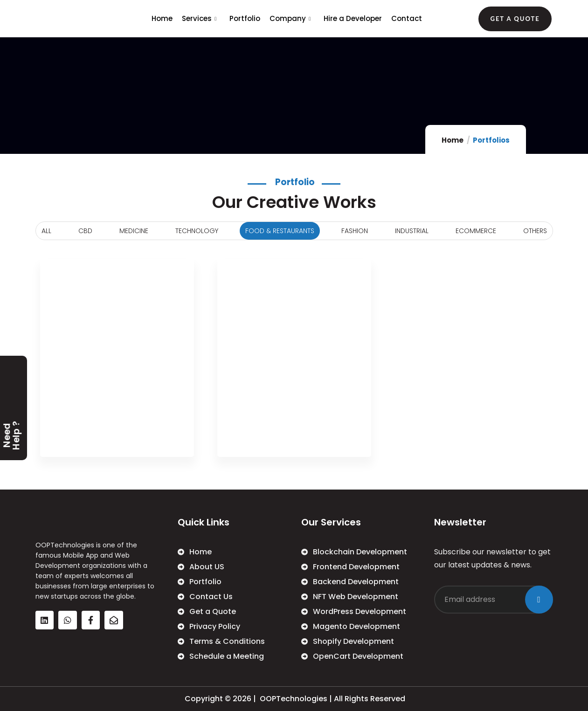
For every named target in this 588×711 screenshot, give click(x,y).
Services (200, 18)
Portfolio (245, 18)
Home (162, 18)
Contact (407, 18)
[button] (515, 19)
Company (291, 18)
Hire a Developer (353, 18)
